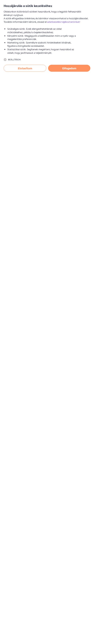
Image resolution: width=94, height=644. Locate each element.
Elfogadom (69, 68)
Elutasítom (25, 68)
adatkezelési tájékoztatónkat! (64, 22)
